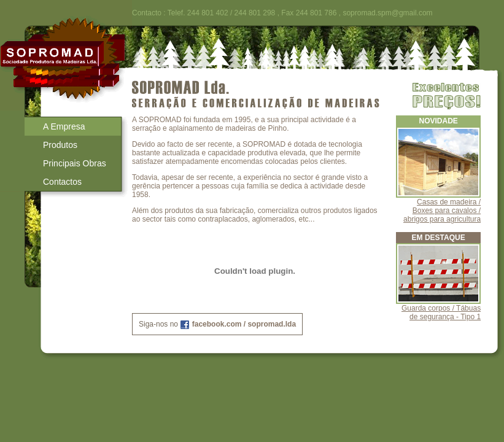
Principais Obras (75, 163)
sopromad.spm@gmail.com (387, 13)
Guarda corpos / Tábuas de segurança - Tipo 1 (441, 312)
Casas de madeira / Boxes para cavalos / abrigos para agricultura (442, 211)
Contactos (62, 182)
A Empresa (64, 126)
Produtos (60, 145)
